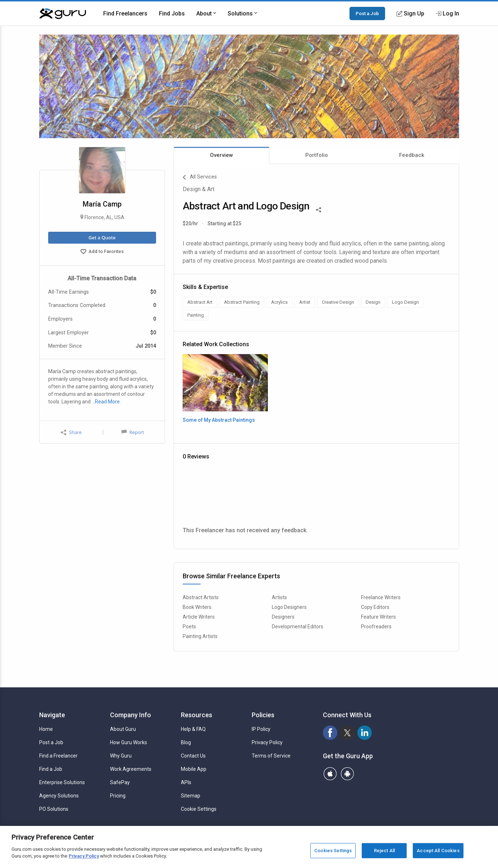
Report (133, 432)
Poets (189, 627)
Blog (186, 742)
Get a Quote (102, 238)
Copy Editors (375, 607)
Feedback (412, 155)
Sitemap (191, 796)
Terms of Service (271, 756)
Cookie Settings (199, 809)
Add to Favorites (102, 252)
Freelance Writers (381, 597)
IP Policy (261, 729)
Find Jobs (172, 13)
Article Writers (199, 617)
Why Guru (121, 756)
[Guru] (63, 14)
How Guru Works (129, 742)
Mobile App (194, 769)
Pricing (118, 796)
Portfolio (317, 155)
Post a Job (367, 13)
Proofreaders (376, 627)
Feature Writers (378, 617)
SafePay (120, 782)
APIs (186, 782)
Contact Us (193, 756)
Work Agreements (131, 769)
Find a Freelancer (58, 756)
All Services (200, 177)
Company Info (131, 715)
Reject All (384, 851)
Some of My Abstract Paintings (219, 420)
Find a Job (51, 769)
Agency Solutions (59, 796)
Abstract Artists (201, 597)
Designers (283, 617)
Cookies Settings (333, 851)
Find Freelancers (125, 13)
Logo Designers (289, 607)
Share (71, 432)
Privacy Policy (267, 742)
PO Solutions (54, 809)
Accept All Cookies (438, 851)
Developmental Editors (298, 627)
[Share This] (319, 209)
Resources (197, 715)
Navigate (52, 715)
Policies (263, 715)
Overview (221, 155)
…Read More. (106, 402)
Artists (279, 597)
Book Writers (197, 607)
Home (46, 729)
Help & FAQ (193, 729)
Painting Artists (200, 636)
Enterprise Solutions (62, 782)
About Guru (123, 729)
